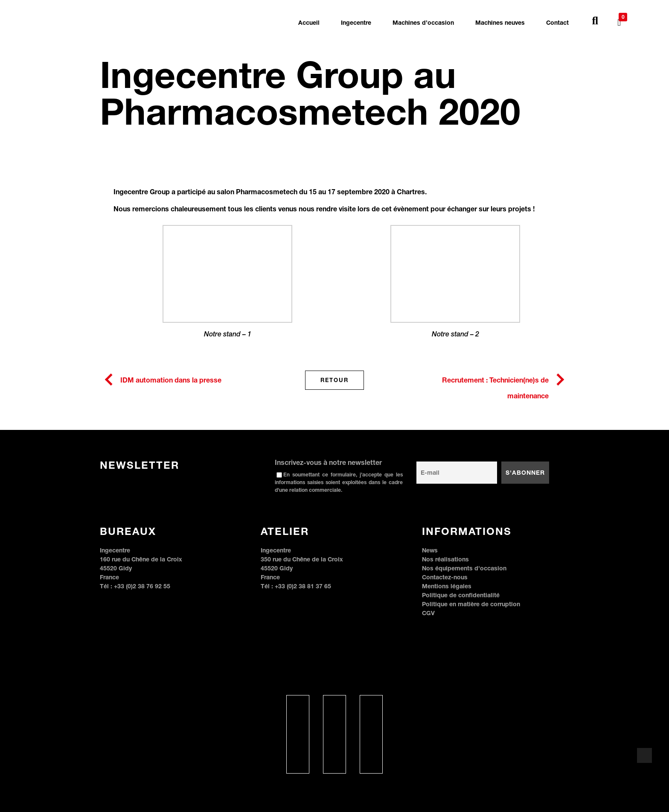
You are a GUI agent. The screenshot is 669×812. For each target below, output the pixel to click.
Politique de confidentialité (461, 595)
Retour (334, 380)
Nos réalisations (445, 559)
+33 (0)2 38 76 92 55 (142, 586)
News (430, 550)
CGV (428, 613)
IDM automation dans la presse (171, 380)
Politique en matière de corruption (471, 604)
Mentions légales (447, 586)
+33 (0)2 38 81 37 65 (303, 586)
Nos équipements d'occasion (464, 568)
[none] (637, 22)
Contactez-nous (445, 577)
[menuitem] (637, 16)
